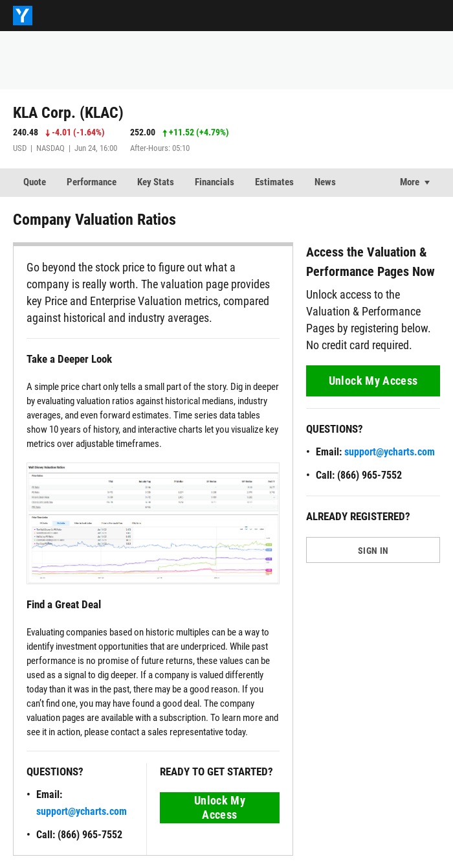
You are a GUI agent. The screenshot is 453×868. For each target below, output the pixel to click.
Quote (35, 182)
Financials (215, 182)
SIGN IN (373, 551)
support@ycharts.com (82, 811)
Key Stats (156, 182)
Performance (92, 182)
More (410, 182)
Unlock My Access (220, 807)
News (325, 182)
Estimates (274, 182)
